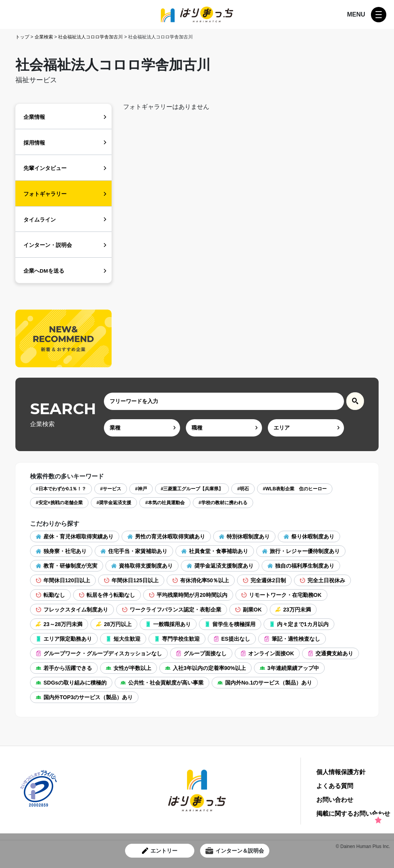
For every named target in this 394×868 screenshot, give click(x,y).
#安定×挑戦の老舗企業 (59, 503)
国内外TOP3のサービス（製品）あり (84, 697)
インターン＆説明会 (235, 851)
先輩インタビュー (45, 168)
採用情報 (34, 143)
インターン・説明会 (48, 245)
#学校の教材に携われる (223, 503)
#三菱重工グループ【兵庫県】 (192, 489)
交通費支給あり (331, 653)
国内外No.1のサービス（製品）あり (265, 683)
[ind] (142, 428)
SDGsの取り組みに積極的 (71, 683)
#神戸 (141, 489)
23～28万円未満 (59, 624)
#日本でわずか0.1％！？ (61, 489)
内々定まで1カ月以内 (299, 624)
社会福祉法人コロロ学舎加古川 (90, 37)
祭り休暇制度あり (309, 536)
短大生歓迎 (123, 639)
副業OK (248, 610)
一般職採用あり (168, 624)
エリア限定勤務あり (64, 639)
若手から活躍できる (64, 668)
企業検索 (44, 37)
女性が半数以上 (129, 668)
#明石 (243, 489)
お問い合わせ (335, 800)
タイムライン (40, 220)
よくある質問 (335, 786)
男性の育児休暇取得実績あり (166, 536)
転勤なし (50, 595)
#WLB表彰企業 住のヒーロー (295, 489)
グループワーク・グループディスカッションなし (99, 653)
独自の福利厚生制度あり (301, 566)
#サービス (111, 489)
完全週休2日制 (264, 580)
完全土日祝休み (322, 580)
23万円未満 (293, 610)
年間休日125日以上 (131, 580)
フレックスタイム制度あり (72, 610)
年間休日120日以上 (63, 580)
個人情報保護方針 (341, 772)
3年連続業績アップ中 (289, 668)
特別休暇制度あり (244, 536)
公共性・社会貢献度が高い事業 (162, 683)
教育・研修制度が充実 (67, 566)
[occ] (224, 428)
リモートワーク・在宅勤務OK (281, 595)
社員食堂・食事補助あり (215, 551)
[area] (306, 428)
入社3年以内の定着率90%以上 (205, 668)
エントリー (160, 851)
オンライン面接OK (267, 653)
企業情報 (34, 117)
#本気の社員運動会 (165, 503)
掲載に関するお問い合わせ (353, 814)
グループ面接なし (201, 653)
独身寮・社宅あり (61, 551)
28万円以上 (114, 624)
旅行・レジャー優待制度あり (301, 551)
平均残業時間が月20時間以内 (188, 595)
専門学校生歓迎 (177, 639)
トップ (22, 37)
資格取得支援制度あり (142, 566)
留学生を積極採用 (230, 624)
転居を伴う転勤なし (107, 595)
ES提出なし (232, 639)
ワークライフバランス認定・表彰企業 (172, 610)
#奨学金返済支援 (114, 503)
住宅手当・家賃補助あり (134, 551)
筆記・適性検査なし (292, 639)
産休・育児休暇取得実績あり (75, 536)
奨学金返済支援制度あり (220, 566)
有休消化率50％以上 (201, 580)
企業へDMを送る (44, 271)
